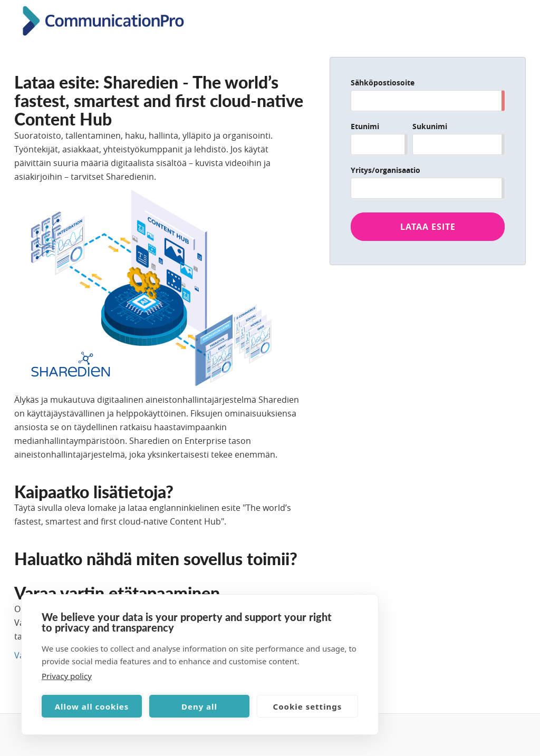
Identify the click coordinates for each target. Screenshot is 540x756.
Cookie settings (308, 706)
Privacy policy (67, 676)
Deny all (199, 706)
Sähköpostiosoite (383, 83)
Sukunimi (430, 126)
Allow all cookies (92, 706)
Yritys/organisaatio (385, 170)
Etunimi (365, 126)
